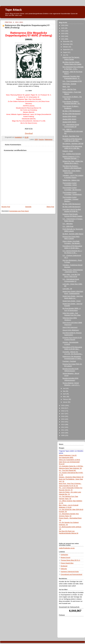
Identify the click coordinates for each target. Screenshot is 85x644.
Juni (64, 388)
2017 (63, 414)
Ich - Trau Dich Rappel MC (67, 470)
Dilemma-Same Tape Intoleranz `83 (70, 468)
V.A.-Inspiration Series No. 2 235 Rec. (71, 466)
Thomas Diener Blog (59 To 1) (70, 560)
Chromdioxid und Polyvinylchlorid (71, 574)
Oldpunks (64, 569)
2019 (63, 408)
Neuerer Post (6, 207)
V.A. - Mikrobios (68, 224)
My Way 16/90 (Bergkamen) (72, 114)
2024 (63, 31)
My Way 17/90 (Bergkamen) (72, 111)
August (65, 52)
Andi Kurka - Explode (69, 84)
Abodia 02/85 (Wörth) (69, 119)
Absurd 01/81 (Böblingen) (71, 330)
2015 (63, 419)
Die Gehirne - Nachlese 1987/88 (73, 144)
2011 (63, 430)
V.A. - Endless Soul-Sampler (72, 154)
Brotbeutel (64, 566)
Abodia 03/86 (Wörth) (69, 116)
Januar (65, 402)
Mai (64, 391)
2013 (63, 425)
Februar (66, 399)
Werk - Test (66, 87)
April (65, 394)
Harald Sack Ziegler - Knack (72, 301)
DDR (36, 139)
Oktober (66, 47)
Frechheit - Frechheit (69, 361)
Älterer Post (50, 207)
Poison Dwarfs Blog (67, 563)
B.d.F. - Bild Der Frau (69, 89)
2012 (63, 427)
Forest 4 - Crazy (68, 151)
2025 (63, 28)
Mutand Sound (65, 558)
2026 (63, 25)
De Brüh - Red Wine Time (71, 136)
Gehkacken (64, 555)
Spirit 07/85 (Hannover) (70, 327)
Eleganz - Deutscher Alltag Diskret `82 (71, 477)
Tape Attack (13, 10)
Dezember (67, 41)
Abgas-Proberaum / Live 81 (68, 455)
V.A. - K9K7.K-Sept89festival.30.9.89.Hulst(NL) (73, 131)
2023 (63, 34)
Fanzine (41, 139)
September (67, 50)
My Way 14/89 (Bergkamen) (72, 207)
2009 (63, 435)
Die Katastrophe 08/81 (66, 458)
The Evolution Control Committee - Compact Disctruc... (71, 199)
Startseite (28, 207)
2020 (63, 406)
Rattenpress (48, 139)
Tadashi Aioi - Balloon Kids (71, 180)
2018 (63, 411)
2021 (63, 39)
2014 (63, 422)
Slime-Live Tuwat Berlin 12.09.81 (69, 460)
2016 (63, 416)
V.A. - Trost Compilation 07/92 (72, 81)
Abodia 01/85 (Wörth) (69, 122)
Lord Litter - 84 (67, 289)
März (65, 397)
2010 (63, 433)
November (67, 44)
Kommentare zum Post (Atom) (19, 211)
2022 (63, 36)
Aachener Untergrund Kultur (70, 572)
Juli (64, 55)
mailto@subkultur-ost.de (67, 548)
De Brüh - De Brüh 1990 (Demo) (73, 234)
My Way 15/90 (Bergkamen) (72, 204)
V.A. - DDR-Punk (68, 226)
